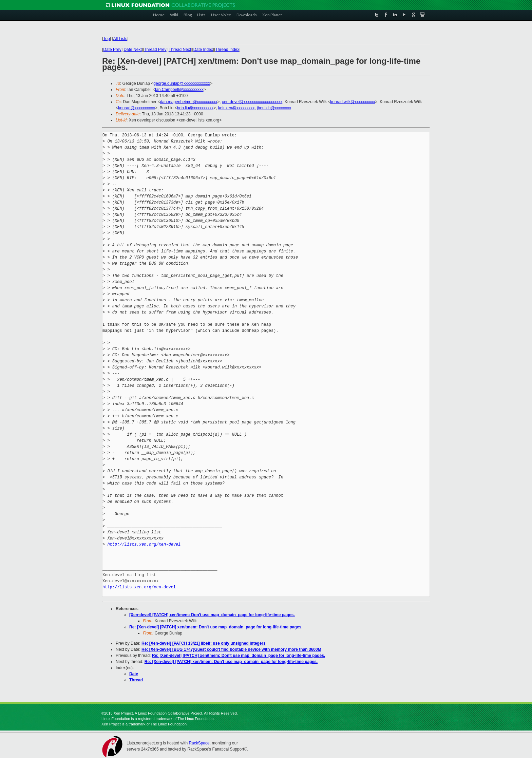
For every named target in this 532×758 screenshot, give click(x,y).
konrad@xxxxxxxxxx (137, 108)
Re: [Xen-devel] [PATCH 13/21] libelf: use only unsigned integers (204, 643)
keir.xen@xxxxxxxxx (236, 108)
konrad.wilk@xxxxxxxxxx (353, 102)
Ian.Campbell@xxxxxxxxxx (179, 90)
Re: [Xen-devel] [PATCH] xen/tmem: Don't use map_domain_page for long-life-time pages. (216, 627)
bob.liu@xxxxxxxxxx (195, 108)
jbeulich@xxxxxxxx (274, 108)
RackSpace (199, 743)
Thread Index (227, 50)
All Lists (120, 39)
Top (106, 39)
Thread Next (180, 50)
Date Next (132, 50)
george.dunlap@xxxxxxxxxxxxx (182, 83)
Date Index (203, 50)
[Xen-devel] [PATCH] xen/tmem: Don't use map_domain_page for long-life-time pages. (212, 615)
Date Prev (112, 50)
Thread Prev (155, 50)
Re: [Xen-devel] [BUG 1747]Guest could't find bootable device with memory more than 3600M (231, 649)
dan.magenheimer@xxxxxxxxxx (188, 102)
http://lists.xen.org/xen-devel (144, 544)
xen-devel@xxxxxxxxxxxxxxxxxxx (252, 102)
